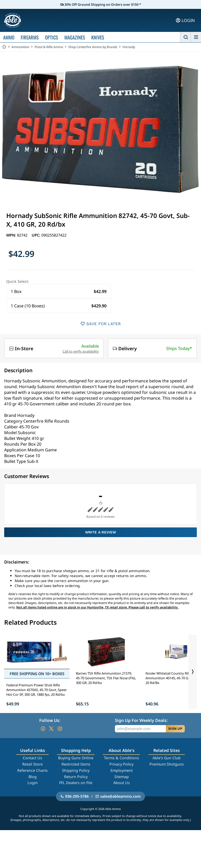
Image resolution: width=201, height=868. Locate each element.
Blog (33, 777)
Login (33, 783)
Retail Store (32, 764)
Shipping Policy (76, 770)
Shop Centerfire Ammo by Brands (93, 47)
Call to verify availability (81, 351)
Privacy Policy (121, 764)
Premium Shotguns (167, 764)
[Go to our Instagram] (60, 729)
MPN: (12, 235)
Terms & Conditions (121, 758)
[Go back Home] (4, 47)
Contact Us (32, 758)
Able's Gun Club (167, 758)
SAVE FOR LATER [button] (101, 324)
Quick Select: (18, 281)
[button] (59, 292)
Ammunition (20, 47)
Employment (122, 770)
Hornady (129, 47)
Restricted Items (76, 764)
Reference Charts (32, 770)
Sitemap (122, 777)
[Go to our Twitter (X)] (51, 729)
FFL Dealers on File (76, 783)
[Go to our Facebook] (43, 729)
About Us (122, 783)
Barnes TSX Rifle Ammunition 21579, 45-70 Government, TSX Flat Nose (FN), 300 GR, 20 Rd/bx (106, 678)
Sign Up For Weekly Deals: (141, 720)
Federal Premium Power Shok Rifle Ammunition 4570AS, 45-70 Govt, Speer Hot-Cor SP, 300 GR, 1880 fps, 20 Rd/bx (37, 690)
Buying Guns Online (76, 758)
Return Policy (76, 777)
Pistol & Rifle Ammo (49, 47)
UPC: (37, 235)
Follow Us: (50, 720)
